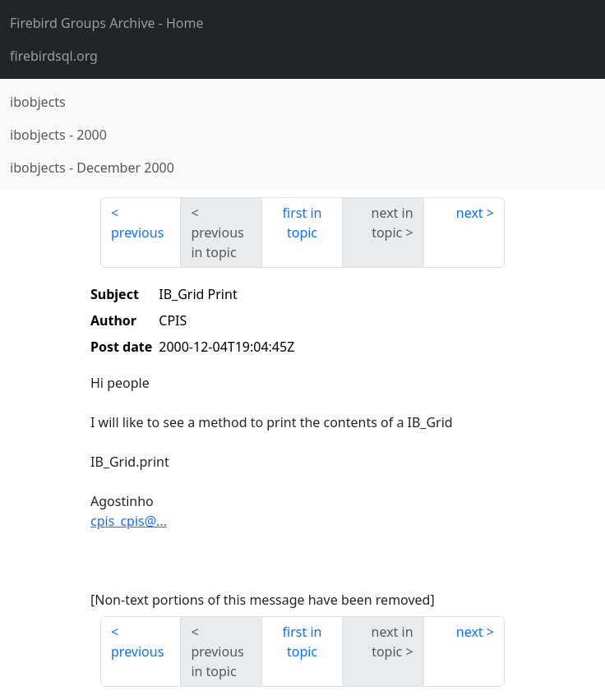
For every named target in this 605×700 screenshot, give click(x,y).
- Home (107, 23)
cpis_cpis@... (129, 521)
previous (137, 233)
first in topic (302, 223)
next (470, 213)
